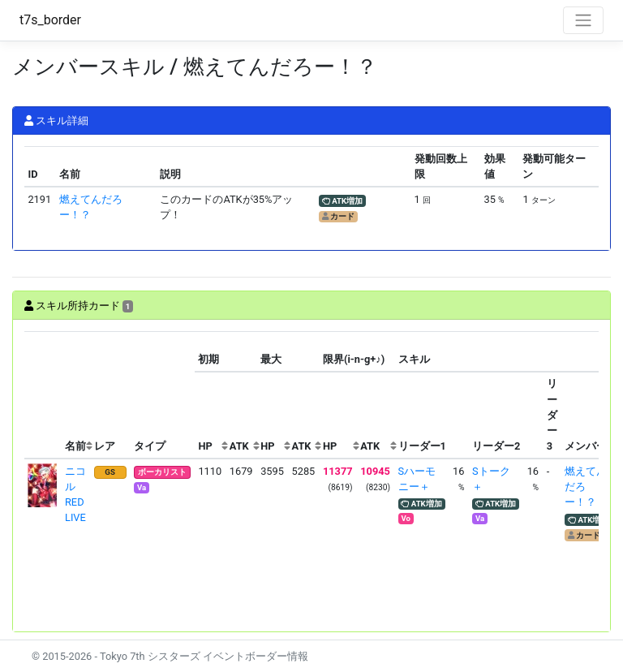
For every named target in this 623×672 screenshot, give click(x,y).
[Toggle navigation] (583, 20)
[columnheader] (43, 395)
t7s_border (50, 20)
